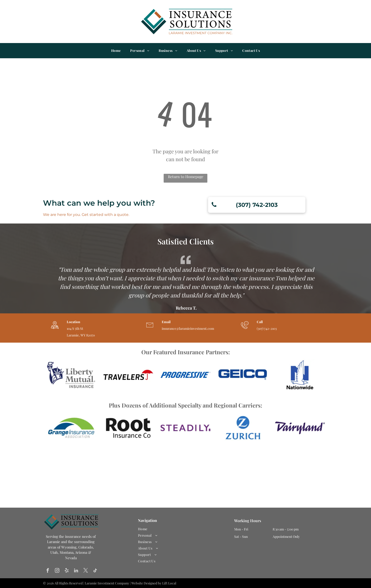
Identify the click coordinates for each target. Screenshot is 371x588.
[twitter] (86, 571)
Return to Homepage (186, 177)
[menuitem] (116, 51)
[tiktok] (95, 571)
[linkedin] (76, 571)
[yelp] (67, 571)
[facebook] (48, 571)
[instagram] (57, 571)
